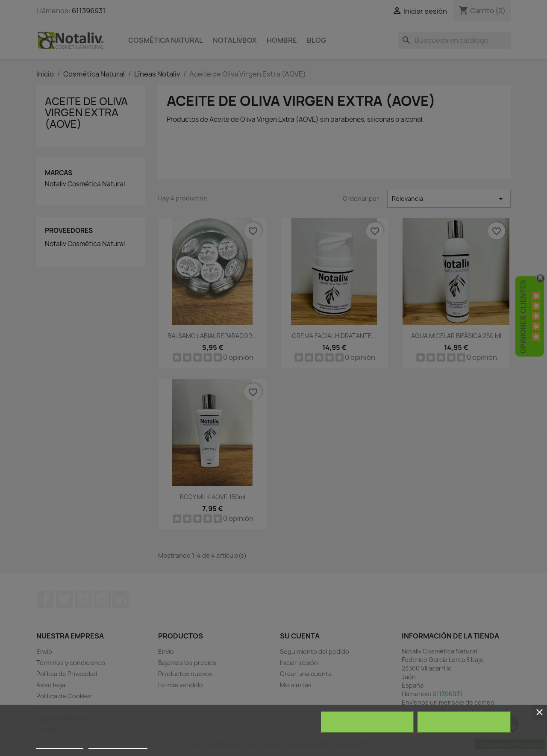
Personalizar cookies (118, 745)
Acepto (464, 722)
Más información (60, 745)
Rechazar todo (367, 722)
